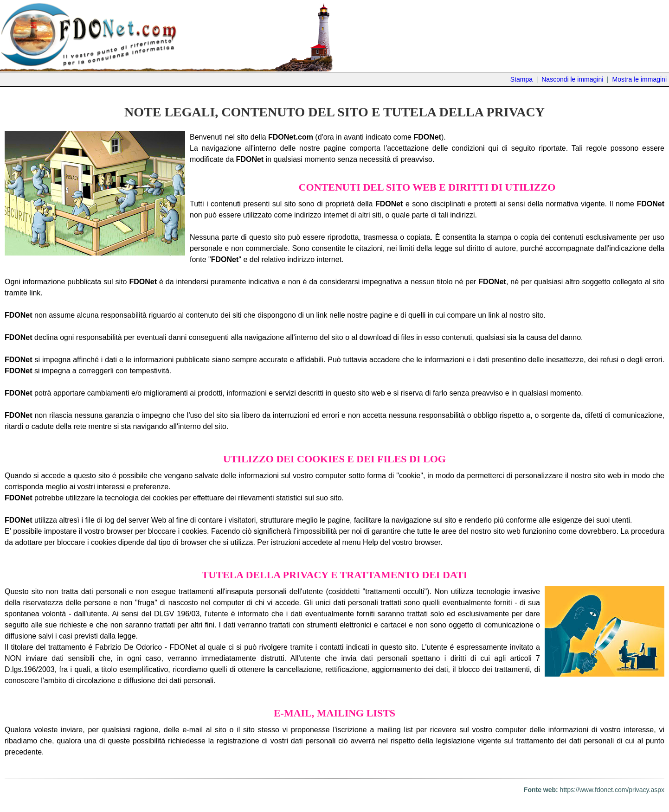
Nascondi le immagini (572, 79)
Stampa (521, 79)
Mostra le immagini (640, 79)
